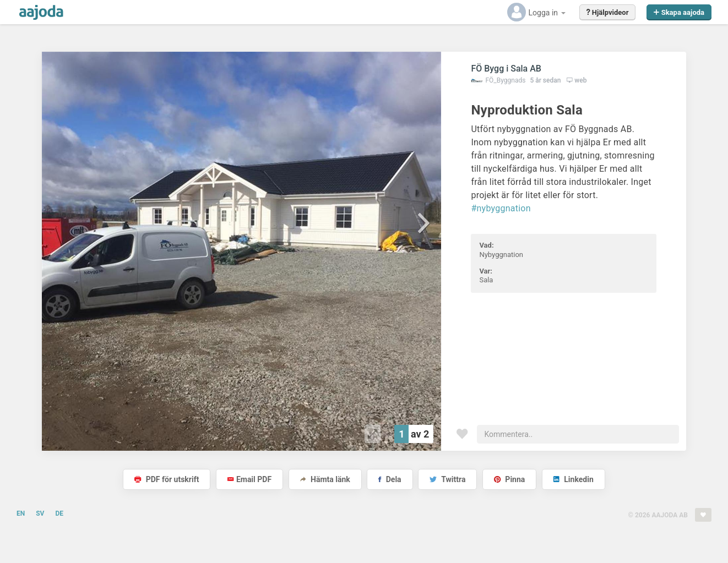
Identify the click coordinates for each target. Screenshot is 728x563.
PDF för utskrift (167, 479)
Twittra (447, 479)
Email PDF (249, 479)
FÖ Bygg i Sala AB (506, 69)
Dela (390, 479)
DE (59, 513)
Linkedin (574, 479)
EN (21, 513)
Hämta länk (325, 479)
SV (40, 513)
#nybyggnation (501, 208)
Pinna (509, 479)
